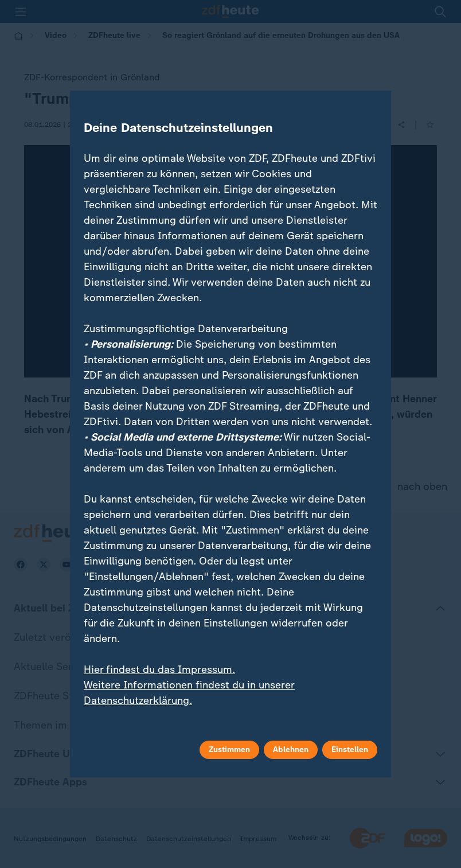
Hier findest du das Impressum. (159, 670)
